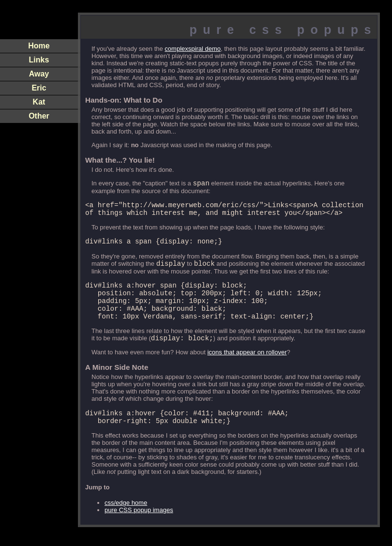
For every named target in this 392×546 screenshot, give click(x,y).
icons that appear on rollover (247, 368)
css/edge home (126, 522)
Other (39, 116)
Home (39, 46)
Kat (39, 102)
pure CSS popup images (139, 529)
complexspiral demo (193, 49)
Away (39, 74)
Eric (39, 88)
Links (39, 60)
